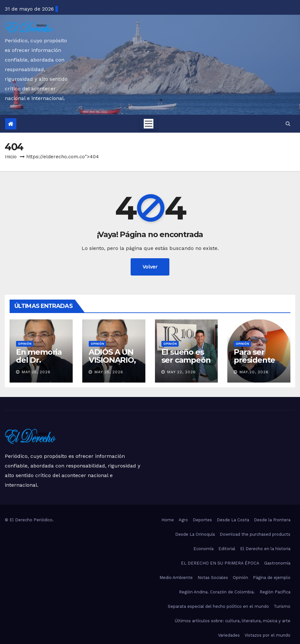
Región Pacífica (275, 592)
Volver (150, 267)
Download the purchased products (255, 534)
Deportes (202, 520)
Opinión (25, 344)
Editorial (227, 549)
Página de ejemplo (272, 578)
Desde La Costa (233, 520)
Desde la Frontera (272, 520)
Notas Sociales (213, 578)
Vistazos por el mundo (268, 635)
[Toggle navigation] (149, 124)
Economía (203, 549)
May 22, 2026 (182, 372)
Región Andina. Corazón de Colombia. (217, 592)
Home (168, 520)
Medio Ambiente (176, 578)
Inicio (11, 157)
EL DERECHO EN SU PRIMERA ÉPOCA (220, 563)
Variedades (229, 635)
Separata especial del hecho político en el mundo (218, 606)
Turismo (282, 606)
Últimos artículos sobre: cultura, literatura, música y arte (233, 621)
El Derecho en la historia (265, 549)
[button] (288, 124)
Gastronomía (277, 563)
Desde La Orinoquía (195, 534)
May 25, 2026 (36, 372)
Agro (183, 520)
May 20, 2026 (254, 372)
